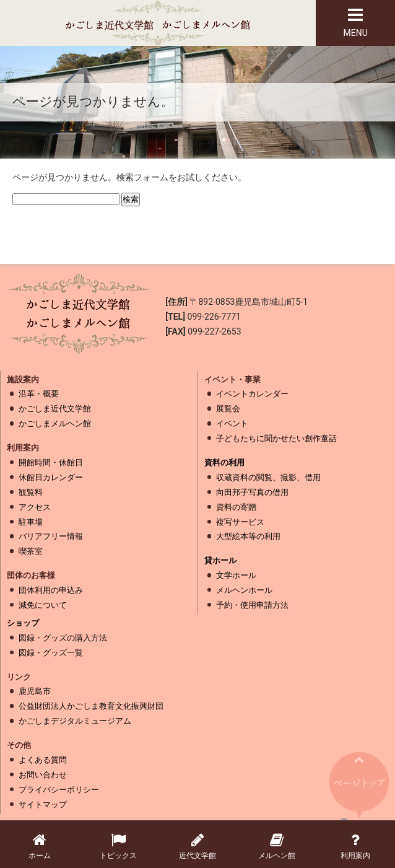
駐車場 (31, 522)
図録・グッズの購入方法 (63, 638)
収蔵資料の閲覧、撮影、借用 (268, 477)
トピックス (119, 846)
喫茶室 (31, 551)
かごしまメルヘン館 (55, 423)
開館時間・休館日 (51, 462)
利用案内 (355, 846)
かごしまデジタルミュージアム (75, 721)
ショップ (23, 623)
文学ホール (236, 575)
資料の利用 (224, 462)
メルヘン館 (277, 846)
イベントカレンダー (252, 394)
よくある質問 (43, 760)
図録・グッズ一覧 (51, 653)
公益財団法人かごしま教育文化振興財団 (91, 706)
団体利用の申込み (51, 590)
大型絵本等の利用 (248, 536)
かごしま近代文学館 (55, 409)
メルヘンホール (244, 590)
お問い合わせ (43, 775)
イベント (232, 423)
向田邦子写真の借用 (252, 492)
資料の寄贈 (236, 507)
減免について (43, 605)
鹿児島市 (35, 691)
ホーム (40, 846)
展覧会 (228, 409)
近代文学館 (197, 846)
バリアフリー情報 (51, 536)
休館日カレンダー (51, 477)
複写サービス (240, 522)
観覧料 (31, 492)
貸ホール (220, 560)
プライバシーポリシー (59, 790)
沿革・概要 (39, 394)
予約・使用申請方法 (252, 605)
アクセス (35, 507)
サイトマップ (43, 804)
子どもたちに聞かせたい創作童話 (276, 438)
